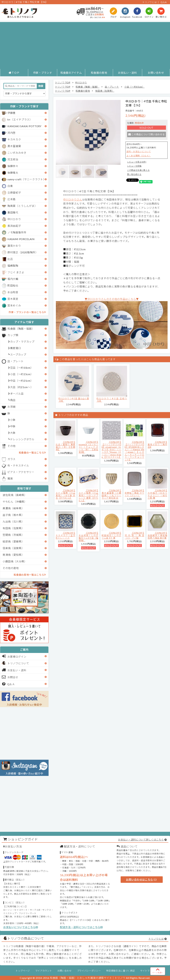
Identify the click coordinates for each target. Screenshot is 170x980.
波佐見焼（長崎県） (15, 495)
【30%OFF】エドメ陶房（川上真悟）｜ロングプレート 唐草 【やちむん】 (88, 496)
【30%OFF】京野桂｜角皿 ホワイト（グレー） (134, 493)
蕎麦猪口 (16, 348)
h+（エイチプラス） (20, 119)
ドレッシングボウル (22, 439)
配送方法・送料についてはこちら (81, 927)
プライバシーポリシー (89, 971)
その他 (11, 446)
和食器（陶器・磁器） (21, 329)
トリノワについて (18, 663)
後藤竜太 (13, 173)
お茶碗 (11, 407)
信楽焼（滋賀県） (13, 548)
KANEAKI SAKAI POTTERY (24, 126)
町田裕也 (13, 285)
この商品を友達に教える (138, 170)
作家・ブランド (43, 73)
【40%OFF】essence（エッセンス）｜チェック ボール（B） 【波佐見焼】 (88, 447)
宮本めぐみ (14, 305)
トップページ (23, 971)
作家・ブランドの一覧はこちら (27, 312)
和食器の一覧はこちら (32, 452)
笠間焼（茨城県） (13, 535)
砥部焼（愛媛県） (13, 541)
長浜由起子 (14, 226)
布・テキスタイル (18, 465)
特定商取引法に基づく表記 (120, 971)
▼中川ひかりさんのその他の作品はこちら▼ (112, 299)
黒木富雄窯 (14, 146)
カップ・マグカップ (22, 342)
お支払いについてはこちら (21, 927)
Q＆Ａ (8, 684)
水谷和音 (13, 292)
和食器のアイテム (71, 73)
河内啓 (11, 133)
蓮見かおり (14, 246)
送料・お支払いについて (139, 151)
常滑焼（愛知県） (13, 555)
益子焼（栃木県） (13, 515)
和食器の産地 (99, 73)
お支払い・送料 (127, 73)
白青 (10, 186)
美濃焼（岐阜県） (13, 508)
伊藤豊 (11, 113)
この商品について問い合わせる (146, 134)
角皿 (13, 400)
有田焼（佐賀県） (13, 528)
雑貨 (10, 478)
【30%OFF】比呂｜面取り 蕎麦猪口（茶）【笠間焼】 (65, 446)
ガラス (11, 459)
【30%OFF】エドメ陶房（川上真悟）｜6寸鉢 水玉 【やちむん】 (65, 494)
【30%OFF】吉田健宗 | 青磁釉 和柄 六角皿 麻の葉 (157, 535)
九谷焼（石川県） (13, 522)
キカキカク (14, 139)
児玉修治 (13, 159)
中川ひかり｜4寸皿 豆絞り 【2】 (112, 400)
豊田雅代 (13, 212)
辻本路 (11, 199)
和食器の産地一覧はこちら (30, 575)
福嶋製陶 (13, 266)
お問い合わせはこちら (141, 879)
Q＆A (164, 2)
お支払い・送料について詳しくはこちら (141, 840)
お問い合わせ (156, 73)
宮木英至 (13, 299)
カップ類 (13, 335)
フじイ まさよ (16, 272)
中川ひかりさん (73, 199)
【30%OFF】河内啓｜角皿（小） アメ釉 (134, 535)
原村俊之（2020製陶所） (23, 252)
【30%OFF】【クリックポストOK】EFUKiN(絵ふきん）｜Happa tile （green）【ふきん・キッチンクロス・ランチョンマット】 (134, 451)
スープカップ (18, 355)
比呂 (10, 259)
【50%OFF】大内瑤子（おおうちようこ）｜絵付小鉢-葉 (157, 494)
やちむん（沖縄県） (15, 502)
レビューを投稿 (134, 166)
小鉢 (13, 420)
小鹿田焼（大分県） (15, 561)
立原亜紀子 (14, 193)
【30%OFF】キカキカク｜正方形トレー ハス (65, 535)
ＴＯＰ (14, 73)
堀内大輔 (13, 279)
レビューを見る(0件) (137, 162)
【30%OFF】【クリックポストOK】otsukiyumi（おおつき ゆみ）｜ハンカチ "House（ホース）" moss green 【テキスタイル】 (111, 450)
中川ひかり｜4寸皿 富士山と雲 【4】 (74, 400)
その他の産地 (11, 568)
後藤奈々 (13, 166)
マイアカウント (44, 971)
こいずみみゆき (17, 153)
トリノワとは (149, 2)
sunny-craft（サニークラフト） (27, 179)
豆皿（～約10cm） (22, 368)
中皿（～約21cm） (22, 381)
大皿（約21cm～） (22, 387)
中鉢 (13, 426)
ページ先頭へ (158, 971)
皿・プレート (16, 361)
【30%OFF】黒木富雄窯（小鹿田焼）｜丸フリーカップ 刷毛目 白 (111, 494)
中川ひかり (14, 219)
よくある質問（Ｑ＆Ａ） (139, 156)
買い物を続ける (134, 174)
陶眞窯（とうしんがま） (22, 206)
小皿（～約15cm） (22, 374)
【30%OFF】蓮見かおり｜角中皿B (157, 445)
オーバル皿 (17, 394)
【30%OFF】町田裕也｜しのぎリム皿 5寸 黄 (111, 535)
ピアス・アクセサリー (21, 472)
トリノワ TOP (63, 83)
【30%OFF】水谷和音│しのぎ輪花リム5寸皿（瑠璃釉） (88, 537)
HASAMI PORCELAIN (21, 239)
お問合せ (10, 677)
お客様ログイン (14, 656)
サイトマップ (147, 971)
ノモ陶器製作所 (17, 232)
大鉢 (13, 433)
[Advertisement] (85, 45)
